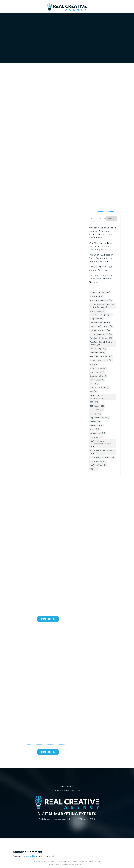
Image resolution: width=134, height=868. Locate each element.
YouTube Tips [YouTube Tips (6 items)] (98, 465)
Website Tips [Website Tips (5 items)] (97, 433)
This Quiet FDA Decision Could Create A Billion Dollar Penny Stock (101, 258)
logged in (30, 856)
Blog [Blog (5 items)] (94, 315)
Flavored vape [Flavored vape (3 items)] (98, 349)
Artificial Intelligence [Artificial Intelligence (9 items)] (101, 300)
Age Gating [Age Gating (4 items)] (97, 297)
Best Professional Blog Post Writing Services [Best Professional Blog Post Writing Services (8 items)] (102, 306)
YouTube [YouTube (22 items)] (96, 437)
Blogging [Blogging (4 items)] (107, 315)
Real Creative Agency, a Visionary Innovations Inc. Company (75, 861)
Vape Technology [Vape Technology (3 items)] (99, 418)
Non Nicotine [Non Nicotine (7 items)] (97, 372)
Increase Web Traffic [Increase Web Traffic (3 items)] (101, 360)
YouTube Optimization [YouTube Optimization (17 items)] (102, 457)
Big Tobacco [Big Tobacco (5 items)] (97, 311)
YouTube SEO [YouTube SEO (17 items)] (98, 461)
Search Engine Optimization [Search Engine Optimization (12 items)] (98, 397)
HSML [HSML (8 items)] (94, 357)
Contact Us (48, 619)
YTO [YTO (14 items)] (94, 469)
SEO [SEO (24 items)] (94, 402)
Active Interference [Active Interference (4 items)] (100, 293)
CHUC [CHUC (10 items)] (109, 326)
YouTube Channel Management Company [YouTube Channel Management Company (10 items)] (101, 444)
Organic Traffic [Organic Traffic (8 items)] (98, 376)
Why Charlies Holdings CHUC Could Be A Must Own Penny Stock (101, 246)
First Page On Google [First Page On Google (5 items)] (101, 338)
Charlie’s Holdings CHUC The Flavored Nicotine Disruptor (102, 279)
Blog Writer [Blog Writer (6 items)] (96, 319)
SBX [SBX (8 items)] (93, 391)
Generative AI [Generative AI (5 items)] (98, 353)
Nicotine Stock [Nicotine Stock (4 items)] (98, 368)
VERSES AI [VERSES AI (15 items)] (96, 426)
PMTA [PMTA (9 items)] (94, 384)
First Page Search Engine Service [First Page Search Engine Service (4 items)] (101, 344)
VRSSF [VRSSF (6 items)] (94, 429)
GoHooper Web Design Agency (72, 864)
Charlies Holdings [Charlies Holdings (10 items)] (100, 323)
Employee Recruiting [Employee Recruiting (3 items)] (101, 334)
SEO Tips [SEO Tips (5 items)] (96, 414)
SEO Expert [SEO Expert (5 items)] (96, 410)
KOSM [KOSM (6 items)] (94, 364)
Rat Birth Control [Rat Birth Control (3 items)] (99, 388)
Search (111, 218)
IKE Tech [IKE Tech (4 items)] (107, 357)
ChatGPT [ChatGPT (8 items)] (95, 326)
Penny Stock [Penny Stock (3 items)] (97, 380)
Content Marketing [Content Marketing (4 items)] (100, 330)
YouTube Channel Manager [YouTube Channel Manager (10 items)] (102, 452)
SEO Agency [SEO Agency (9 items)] (97, 406)
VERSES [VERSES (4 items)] (95, 422)
